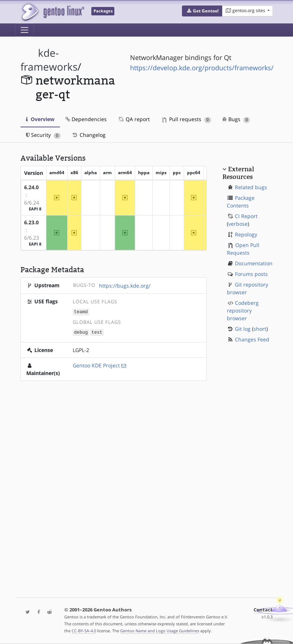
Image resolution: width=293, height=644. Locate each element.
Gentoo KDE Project (96, 365)
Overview (40, 119)
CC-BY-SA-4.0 (84, 631)
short (260, 329)
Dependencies (86, 119)
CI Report (246, 216)
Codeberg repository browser (243, 310)
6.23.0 (31, 222)
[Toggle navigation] (24, 30)
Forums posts (251, 274)
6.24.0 (31, 187)
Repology (246, 234)
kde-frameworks (49, 60)
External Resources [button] (238, 173)
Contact (263, 610)
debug (81, 332)
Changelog (89, 135)
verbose (238, 224)
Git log (243, 329)
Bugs (236, 119)
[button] (202, 11)
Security (43, 135)
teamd (81, 312)
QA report (134, 119)
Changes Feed (252, 339)
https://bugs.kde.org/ (125, 286)
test (97, 332)
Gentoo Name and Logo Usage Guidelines (160, 631)
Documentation (254, 263)
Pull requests (187, 119)
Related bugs (251, 187)
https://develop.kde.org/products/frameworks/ (202, 68)
